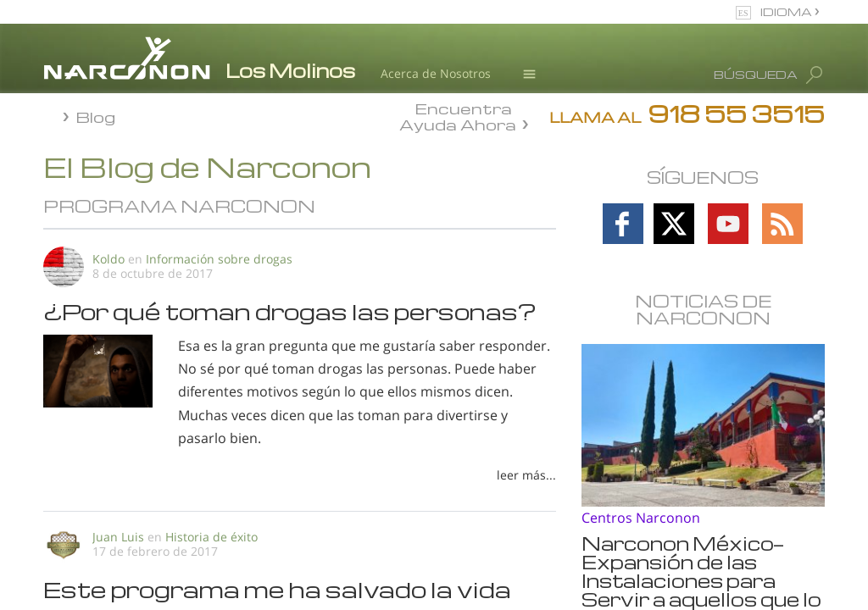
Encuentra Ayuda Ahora (458, 115)
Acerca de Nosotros (436, 73)
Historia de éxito (211, 537)
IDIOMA (787, 11)
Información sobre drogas (219, 259)
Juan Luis (118, 537)
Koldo (108, 259)
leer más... (526, 475)
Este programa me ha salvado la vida (277, 589)
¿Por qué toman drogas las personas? (290, 311)
